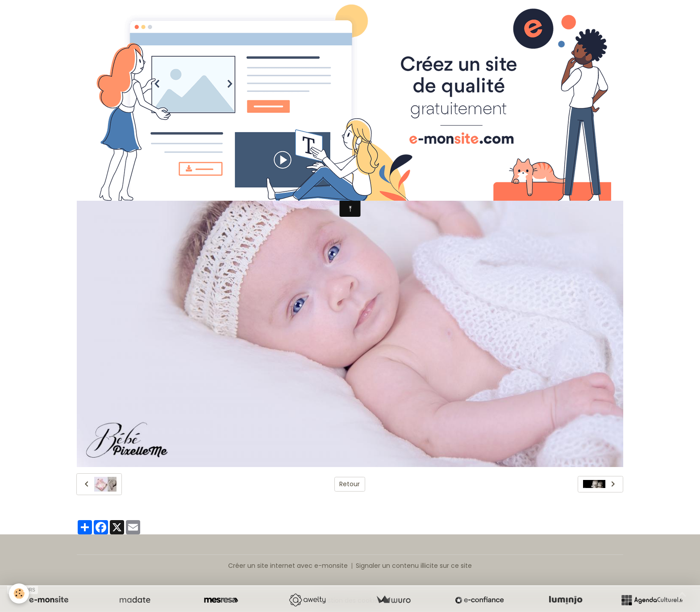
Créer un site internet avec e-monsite (288, 566)
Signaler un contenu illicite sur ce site (414, 566)
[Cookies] (19, 593)
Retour (350, 484)
